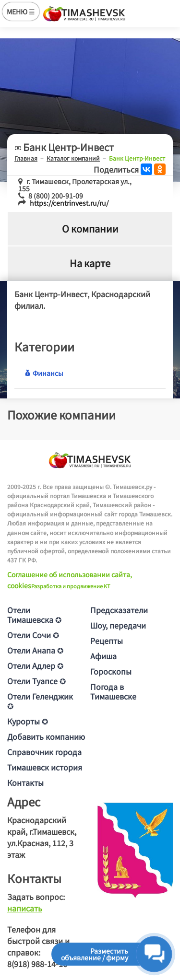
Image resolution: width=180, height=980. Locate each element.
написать (25, 908)
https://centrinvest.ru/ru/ (69, 203)
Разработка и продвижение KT (71, 586)
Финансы (44, 373)
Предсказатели (119, 610)
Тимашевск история (45, 767)
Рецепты (107, 641)
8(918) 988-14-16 (37, 964)
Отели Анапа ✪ (35, 650)
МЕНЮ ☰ (21, 12)
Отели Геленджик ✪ (40, 701)
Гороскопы (111, 671)
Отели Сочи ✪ (33, 635)
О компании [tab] (90, 228)
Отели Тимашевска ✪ (34, 615)
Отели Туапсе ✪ (36, 681)
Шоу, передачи (118, 625)
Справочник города (44, 752)
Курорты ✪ (28, 721)
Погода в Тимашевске (113, 691)
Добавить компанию (46, 736)
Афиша (103, 656)
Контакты (25, 782)
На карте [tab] (90, 263)
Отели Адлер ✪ (35, 665)
